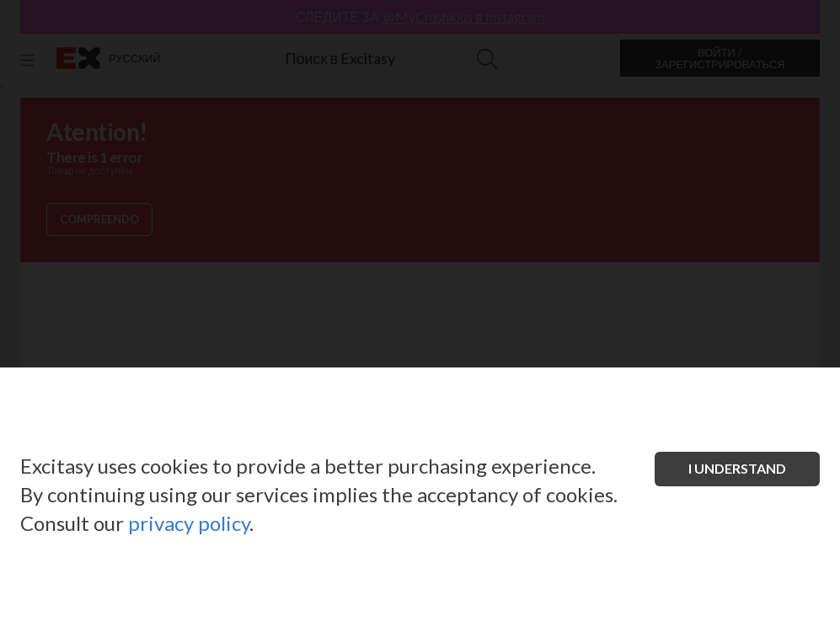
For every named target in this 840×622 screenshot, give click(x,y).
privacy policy (189, 523)
